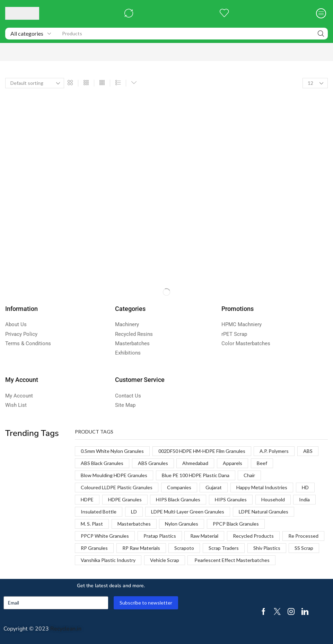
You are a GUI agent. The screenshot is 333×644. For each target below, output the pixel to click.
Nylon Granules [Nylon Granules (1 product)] (182, 524)
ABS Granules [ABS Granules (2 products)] (153, 463)
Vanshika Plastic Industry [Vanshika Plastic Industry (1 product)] (108, 560)
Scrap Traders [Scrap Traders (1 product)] (224, 548)
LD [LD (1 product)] (134, 512)
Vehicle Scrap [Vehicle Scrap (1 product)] (165, 560)
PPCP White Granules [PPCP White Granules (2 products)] (105, 536)
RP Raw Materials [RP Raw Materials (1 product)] (141, 548)
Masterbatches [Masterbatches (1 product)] (134, 524)
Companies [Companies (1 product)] (179, 487)
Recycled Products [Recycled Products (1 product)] (253, 536)
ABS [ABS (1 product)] (308, 451)
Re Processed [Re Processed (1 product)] (303, 536)
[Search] (321, 34)
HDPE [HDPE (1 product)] (87, 499)
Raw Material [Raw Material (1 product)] (204, 536)
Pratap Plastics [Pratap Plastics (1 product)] (160, 536)
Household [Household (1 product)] (273, 499)
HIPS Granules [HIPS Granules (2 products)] (231, 499)
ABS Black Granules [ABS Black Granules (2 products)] (102, 463)
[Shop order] (35, 83)
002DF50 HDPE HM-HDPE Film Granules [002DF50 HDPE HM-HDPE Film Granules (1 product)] (202, 451)
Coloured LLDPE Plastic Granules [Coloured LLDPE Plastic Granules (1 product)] (117, 487)
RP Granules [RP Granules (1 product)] (94, 548)
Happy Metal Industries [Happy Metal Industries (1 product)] (262, 487)
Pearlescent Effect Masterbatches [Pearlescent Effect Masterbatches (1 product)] (231, 560)
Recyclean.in (66, 629)
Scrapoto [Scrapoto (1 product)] (184, 548)
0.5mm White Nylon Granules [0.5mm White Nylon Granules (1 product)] (112, 451)
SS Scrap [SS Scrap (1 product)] (304, 548)
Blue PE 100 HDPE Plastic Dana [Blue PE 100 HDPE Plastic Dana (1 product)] (196, 475)
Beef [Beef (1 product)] (262, 463)
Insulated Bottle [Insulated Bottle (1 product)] (99, 512)
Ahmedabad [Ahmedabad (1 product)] (195, 463)
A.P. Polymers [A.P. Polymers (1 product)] (274, 451)
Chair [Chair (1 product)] (249, 475)
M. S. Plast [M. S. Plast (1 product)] (92, 524)
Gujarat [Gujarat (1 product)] (214, 487)
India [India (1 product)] (304, 499)
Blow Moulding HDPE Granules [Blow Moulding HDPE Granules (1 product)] (114, 475)
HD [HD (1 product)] (305, 487)
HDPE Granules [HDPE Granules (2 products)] (125, 499)
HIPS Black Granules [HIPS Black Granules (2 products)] (178, 499)
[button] (129, 13)
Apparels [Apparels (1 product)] (233, 463)
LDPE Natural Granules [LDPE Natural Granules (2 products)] (264, 512)
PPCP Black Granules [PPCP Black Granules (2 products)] (236, 524)
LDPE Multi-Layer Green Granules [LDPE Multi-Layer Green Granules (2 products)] (188, 512)
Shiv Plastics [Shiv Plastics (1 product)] (267, 548)
